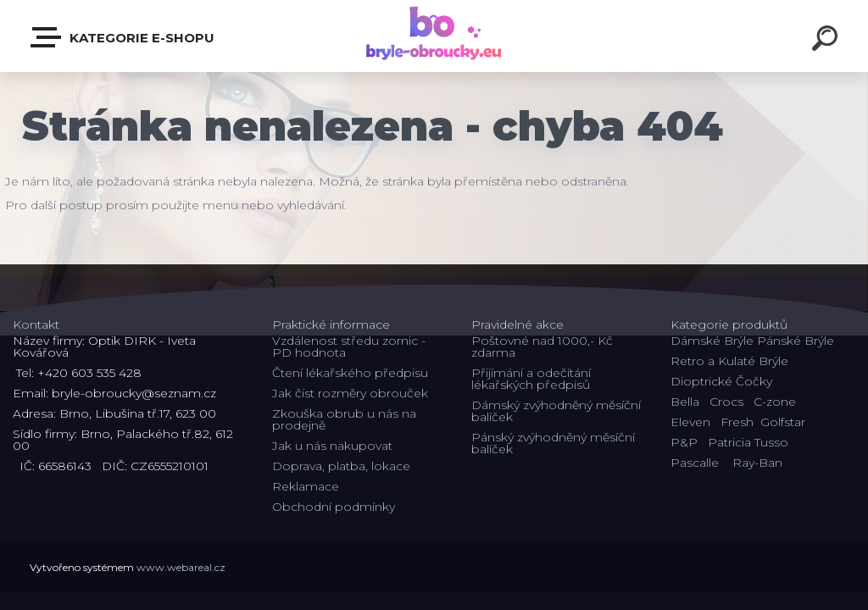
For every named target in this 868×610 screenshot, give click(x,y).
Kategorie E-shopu (123, 37)
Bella (685, 402)
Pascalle (695, 463)
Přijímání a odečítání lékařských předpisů (531, 379)
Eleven (690, 422)
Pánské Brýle (796, 341)
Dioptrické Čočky (721, 381)
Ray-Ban (757, 463)
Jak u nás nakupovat (332, 446)
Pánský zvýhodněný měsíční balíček (553, 443)
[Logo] (434, 36)
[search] (827, 41)
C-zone (775, 402)
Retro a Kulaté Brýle (729, 361)
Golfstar (783, 422)
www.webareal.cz (181, 567)
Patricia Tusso (748, 442)
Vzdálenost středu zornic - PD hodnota (349, 347)
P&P (684, 442)
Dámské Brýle (712, 341)
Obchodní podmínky (334, 507)
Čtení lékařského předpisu (350, 373)
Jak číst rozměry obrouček (350, 393)
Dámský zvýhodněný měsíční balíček (556, 411)
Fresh (737, 422)
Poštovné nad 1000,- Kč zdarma (542, 347)
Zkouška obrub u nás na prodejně (344, 419)
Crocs (726, 402)
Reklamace (306, 486)
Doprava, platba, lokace (341, 466)
